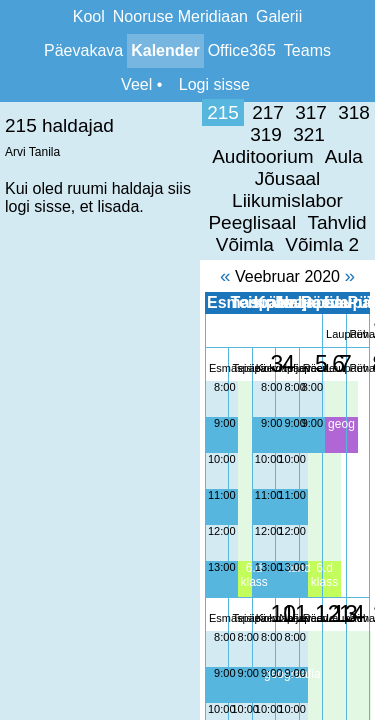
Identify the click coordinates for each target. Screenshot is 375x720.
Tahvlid (110, 156)
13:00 (22, 479)
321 (241, 112)
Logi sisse (214, 84)
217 (69, 112)
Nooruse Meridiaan (180, 16)
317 (112, 112)
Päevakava (83, 50)
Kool (89, 16)
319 (198, 112)
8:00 (24, 299)
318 (155, 112)
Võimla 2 (257, 156)
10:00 (22, 371)
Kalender (165, 50)
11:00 (22, 407)
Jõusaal (102, 134)
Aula (39, 134)
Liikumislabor (201, 134)
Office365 (242, 50)
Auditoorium (318, 112)
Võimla (180, 156)
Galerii (279, 16)
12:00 (22, 443)
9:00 (24, 335)
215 (24, 112)
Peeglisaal (312, 134)
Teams (307, 50)
